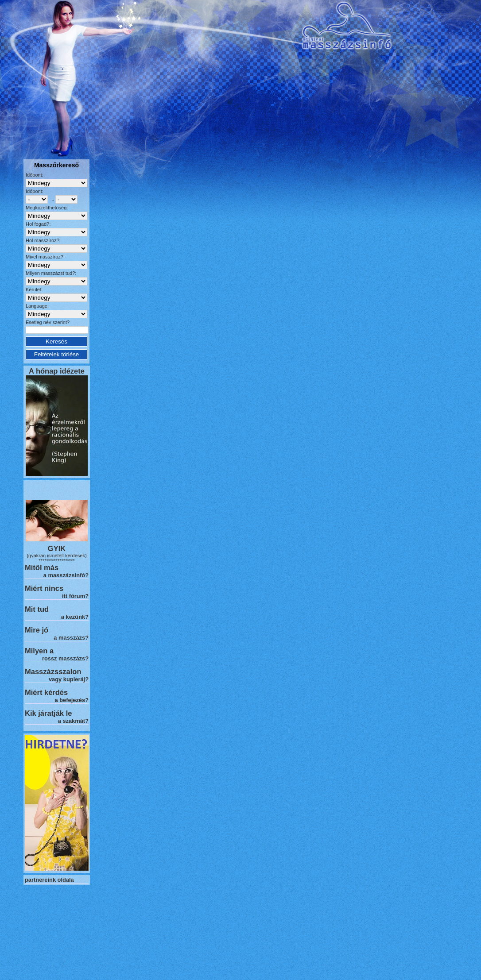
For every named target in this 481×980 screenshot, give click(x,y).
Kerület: (34, 289)
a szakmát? (73, 721)
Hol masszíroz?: (43, 240)
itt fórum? (75, 596)
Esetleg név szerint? (48, 322)
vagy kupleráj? (69, 679)
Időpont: (35, 175)
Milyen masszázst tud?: (51, 273)
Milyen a (39, 651)
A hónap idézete (57, 371)
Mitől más (42, 567)
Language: (37, 306)
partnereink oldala (49, 880)
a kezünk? (75, 617)
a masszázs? (71, 638)
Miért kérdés (46, 692)
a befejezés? (72, 700)
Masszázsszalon (53, 671)
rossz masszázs (64, 658)
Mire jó (37, 630)
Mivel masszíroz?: (45, 257)
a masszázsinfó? (66, 575)
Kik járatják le (48, 713)
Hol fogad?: (38, 224)
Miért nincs (44, 588)
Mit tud (37, 609)
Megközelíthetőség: (47, 208)
